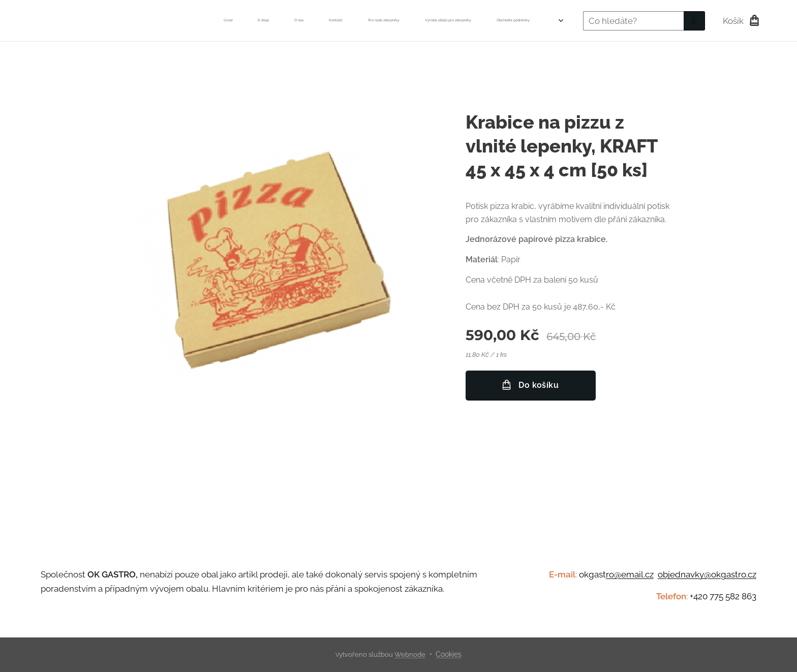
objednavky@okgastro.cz (707, 574)
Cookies (449, 654)
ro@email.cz (630, 574)
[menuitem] (311, 21)
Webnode (410, 654)
